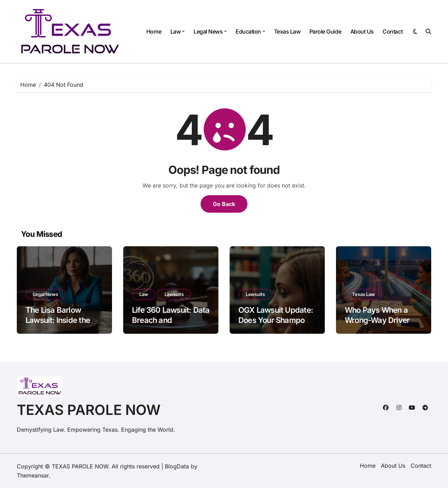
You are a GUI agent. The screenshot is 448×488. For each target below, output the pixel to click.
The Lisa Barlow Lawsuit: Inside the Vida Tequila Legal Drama (58, 325)
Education (250, 31)
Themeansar (33, 475)
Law (178, 31)
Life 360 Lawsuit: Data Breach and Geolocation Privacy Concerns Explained (171, 325)
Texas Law (287, 31)
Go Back (224, 204)
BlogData (177, 466)
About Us (362, 31)
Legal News (210, 31)
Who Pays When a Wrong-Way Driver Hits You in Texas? (377, 320)
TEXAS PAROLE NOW (89, 410)
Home (154, 31)
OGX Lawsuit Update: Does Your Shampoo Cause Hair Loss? (276, 320)
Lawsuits (174, 294)
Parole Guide (325, 31)
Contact (393, 31)
